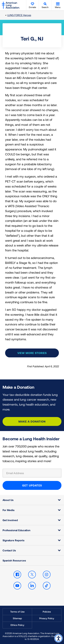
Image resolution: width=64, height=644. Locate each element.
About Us (8, 500)
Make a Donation (32, 421)
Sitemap (17, 618)
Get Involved (10, 520)
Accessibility (58, 638)
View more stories (32, 353)
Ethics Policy (17, 625)
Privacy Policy (47, 618)
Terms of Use (17, 612)
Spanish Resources (14, 560)
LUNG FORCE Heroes (19, 15)
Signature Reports (13, 540)
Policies (47, 612)
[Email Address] (32, 473)
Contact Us (9, 550)
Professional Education (16, 530)
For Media (8, 510)
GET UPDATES (32, 485)
